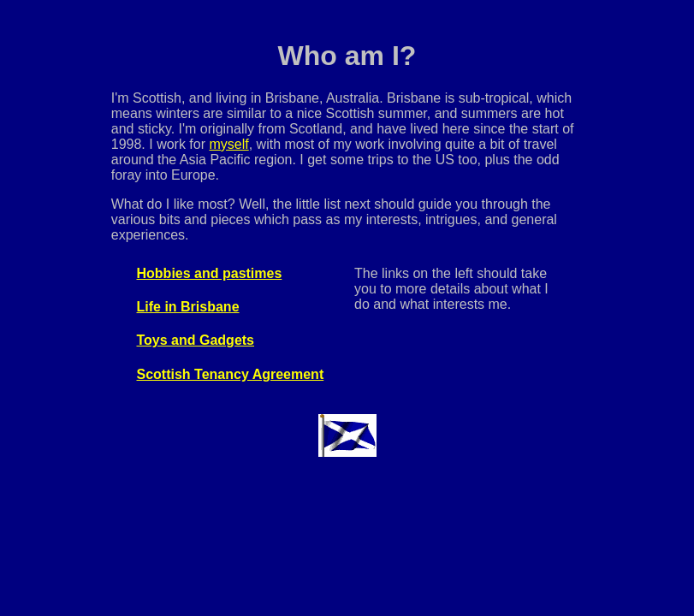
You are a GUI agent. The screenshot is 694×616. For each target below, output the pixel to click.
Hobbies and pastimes (210, 273)
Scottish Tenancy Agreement (231, 374)
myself (228, 144)
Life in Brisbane (188, 307)
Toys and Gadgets (196, 340)
